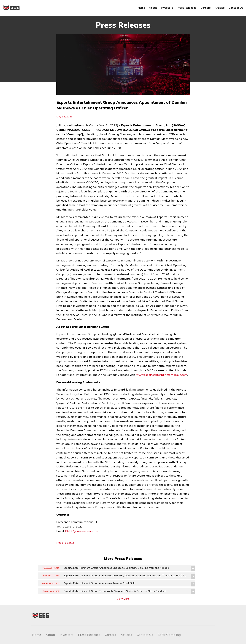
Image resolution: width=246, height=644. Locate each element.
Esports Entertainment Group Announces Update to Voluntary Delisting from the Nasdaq (116, 568)
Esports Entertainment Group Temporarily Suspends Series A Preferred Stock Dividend (115, 591)
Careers (206, 8)
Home (141, 8)
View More (123, 599)
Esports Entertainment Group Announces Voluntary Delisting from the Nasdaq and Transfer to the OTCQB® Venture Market (125, 576)
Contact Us (236, 8)
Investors (167, 8)
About (153, 8)
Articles (220, 8)
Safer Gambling (169, 635)
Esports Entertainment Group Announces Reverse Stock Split (100, 583)
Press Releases (187, 8)
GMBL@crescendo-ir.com (82, 531)
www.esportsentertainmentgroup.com (162, 375)
